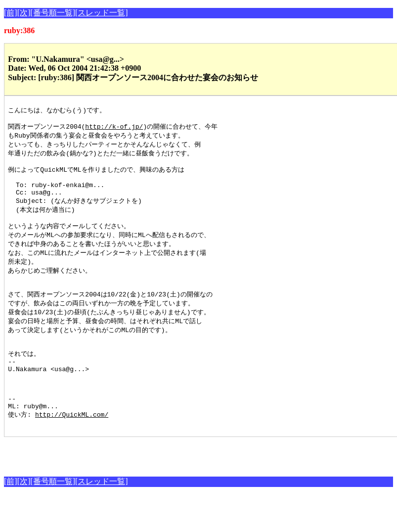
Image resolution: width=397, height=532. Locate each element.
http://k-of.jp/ (114, 129)
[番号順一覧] (53, 13)
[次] (24, 13)
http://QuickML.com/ (72, 450)
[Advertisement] (120, 489)
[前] (11, 13)
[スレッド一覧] (102, 13)
